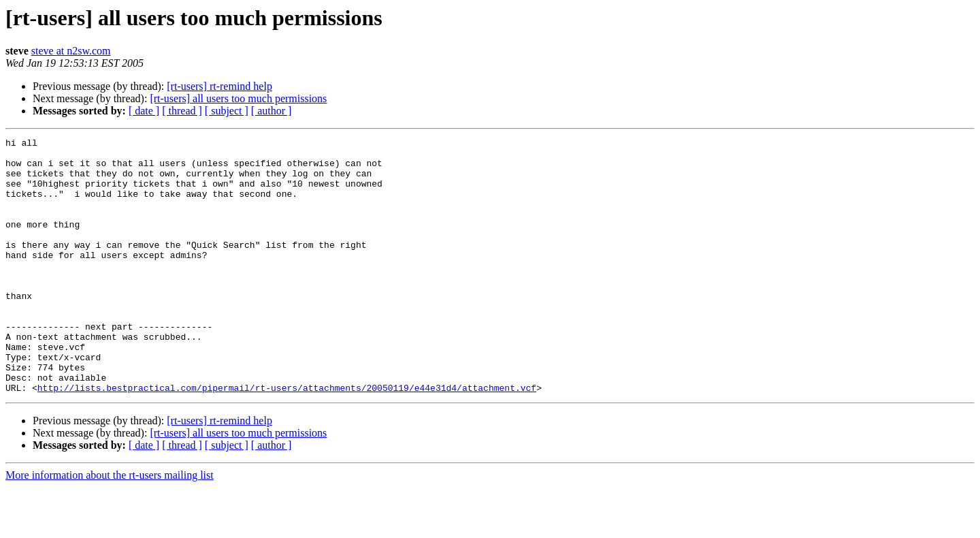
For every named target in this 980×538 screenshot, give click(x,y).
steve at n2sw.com (71, 51)
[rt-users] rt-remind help (219, 86)
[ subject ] (227, 111)
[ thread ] (182, 111)
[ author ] (272, 111)
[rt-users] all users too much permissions (238, 98)
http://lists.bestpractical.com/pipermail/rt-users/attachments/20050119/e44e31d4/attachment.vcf (287, 439)
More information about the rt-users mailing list (110, 526)
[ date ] (144, 111)
